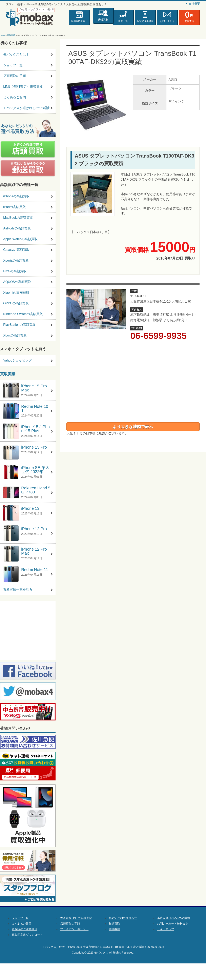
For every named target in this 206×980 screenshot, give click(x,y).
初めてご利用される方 (123, 918)
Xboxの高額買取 (15, 335)
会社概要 (194, 4)
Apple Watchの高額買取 (20, 239)
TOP (3, 35)
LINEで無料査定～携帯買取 (23, 87)
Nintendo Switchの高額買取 (23, 314)
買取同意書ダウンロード (27, 935)
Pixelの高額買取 (15, 271)
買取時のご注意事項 (24, 929)
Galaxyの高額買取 (16, 250)
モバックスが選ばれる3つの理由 (27, 108)
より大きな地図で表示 (133, 427)
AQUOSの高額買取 (17, 282)
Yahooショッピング (17, 360)
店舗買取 (79, 21)
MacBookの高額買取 (18, 218)
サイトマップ (166, 929)
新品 (145, 21)
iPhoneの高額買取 (16, 196)
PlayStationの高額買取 (19, 325)
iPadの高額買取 (15, 207)
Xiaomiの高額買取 (16, 293)
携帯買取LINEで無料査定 (76, 918)
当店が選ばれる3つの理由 (173, 918)
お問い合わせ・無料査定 (173, 924)
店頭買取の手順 (15, 76)
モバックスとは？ (16, 54)
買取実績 (11, 35)
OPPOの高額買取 (16, 303)
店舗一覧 (123, 21)
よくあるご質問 (15, 97)
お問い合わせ (167, 21)
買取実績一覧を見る (18, 589)
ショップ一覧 (13, 65)
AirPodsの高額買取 (17, 228)
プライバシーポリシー (74, 929)
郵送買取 (103, 19)
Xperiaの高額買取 (16, 260)
